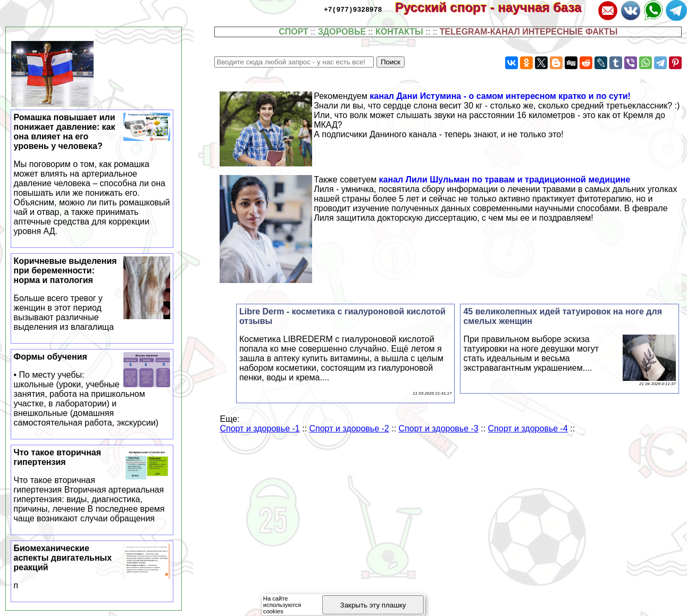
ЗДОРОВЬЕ (342, 32)
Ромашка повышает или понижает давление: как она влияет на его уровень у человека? (92, 174)
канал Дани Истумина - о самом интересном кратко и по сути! (500, 96)
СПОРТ (294, 32)
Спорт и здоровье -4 (528, 428)
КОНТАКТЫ (399, 32)
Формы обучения (92, 390)
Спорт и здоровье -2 (349, 428)
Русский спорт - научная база (495, 7)
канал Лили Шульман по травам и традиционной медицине (505, 180)
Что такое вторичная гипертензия (92, 486)
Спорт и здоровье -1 (259, 428)
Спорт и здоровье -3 (439, 428)
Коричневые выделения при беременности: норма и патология (92, 294)
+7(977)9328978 (353, 9)
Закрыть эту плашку (373, 605)
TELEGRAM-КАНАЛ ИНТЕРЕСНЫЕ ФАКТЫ (529, 32)
